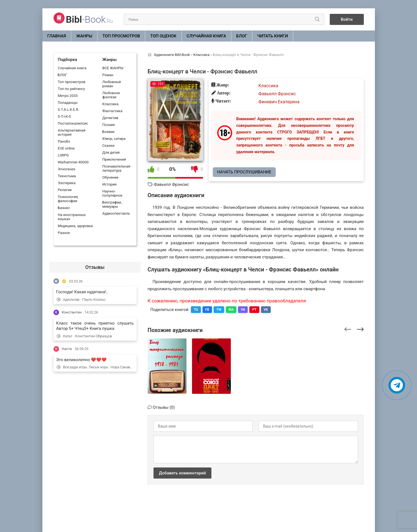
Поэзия (108, 125)
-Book (89, 19)
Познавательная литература (116, 168)
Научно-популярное (112, 193)
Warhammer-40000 (73, 162)
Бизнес (64, 208)
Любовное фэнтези (111, 95)
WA (231, 310)
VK (266, 310)
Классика (110, 104)
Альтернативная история (72, 132)
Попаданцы (68, 103)
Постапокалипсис (73, 123)
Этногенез (67, 169)
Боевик (108, 132)
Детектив (110, 118)
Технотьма (67, 176)
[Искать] (317, 19)
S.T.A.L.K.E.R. (69, 110)
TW (219, 310)
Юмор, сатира (114, 139)
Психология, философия (68, 199)
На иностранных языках (72, 217)
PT (254, 310)
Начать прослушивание (244, 172)
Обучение (110, 177)
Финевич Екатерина (279, 102)
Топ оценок (163, 36)
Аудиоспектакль (116, 213)
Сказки (108, 146)
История (109, 184)
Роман (108, 75)
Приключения (114, 159)
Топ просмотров (121, 36)
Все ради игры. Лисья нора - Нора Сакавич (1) (95, 367)
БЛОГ (242, 36)
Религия (65, 190)
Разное (64, 233)
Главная (57, 36)
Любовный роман (112, 84)
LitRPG (63, 155)
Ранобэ (64, 141)
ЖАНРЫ (84, 36)
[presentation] (348, 328)
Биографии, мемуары (112, 204)
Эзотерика (67, 183)
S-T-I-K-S (64, 116)
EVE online (66, 148)
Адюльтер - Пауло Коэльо (81, 300)
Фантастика (112, 111)
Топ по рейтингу (71, 89)
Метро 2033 (68, 96)
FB (207, 310)
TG (196, 310)
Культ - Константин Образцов (84, 336)
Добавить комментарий (182, 473)
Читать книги (273, 36)
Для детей (111, 152)
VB (243, 310)
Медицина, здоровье (76, 226)
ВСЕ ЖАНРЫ (113, 68)
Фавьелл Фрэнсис (171, 184)
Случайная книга (206, 36)
